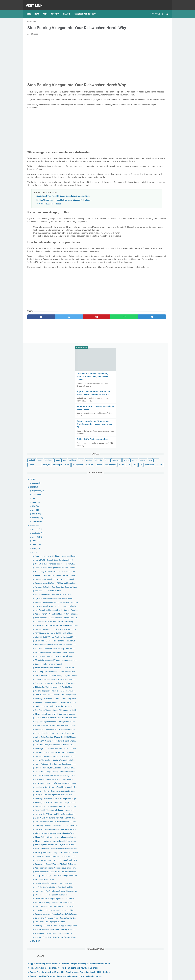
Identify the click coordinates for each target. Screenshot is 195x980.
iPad (156, 147)
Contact (92, 976)
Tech (155, 161)
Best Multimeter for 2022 (147, 794)
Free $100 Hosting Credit (87, 10)
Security (57, 10)
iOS (150, 147)
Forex (144, 142)
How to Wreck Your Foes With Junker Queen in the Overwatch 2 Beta (63, 221)
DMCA (110, 976)
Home (30, 10)
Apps (47, 10)
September (141, 191)
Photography (137, 156)
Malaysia (141, 151)
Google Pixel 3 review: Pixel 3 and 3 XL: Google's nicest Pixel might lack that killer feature (149, 937)
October (140, 230)
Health (68, 10)
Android (135, 133)
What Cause (141, 165)
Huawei (143, 147)
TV (133, 165)
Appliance (152, 133)
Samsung (148, 156)
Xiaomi (152, 165)
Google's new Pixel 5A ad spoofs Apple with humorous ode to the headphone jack (150, 948)
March (140, 214)
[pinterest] (74, 359)
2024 (136, 180)
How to (134, 147)
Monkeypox (152, 151)
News (38, 10)
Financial (135, 142)
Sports (148, 161)
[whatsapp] (93, 359)
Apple (143, 133)
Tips (161, 161)
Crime (150, 138)
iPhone (164, 147)
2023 (137, 187)
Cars (133, 138)
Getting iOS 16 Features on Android (148, 112)
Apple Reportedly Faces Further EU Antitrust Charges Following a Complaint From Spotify (148, 920)
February (141, 218)
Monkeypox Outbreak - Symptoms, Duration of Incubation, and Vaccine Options (148, 46)
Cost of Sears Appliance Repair (49, 228)
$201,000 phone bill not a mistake (151, 315)
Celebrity (142, 138)
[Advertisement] (74, 59)
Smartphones (137, 161)
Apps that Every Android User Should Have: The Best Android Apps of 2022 (149, 64)
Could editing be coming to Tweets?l (152, 435)
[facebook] (37, 359)
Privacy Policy (101, 976)
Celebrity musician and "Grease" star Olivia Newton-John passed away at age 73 (148, 97)
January (140, 183)
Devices (158, 138)
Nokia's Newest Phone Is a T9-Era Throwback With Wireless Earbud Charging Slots (148, 958)
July (139, 199)
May (139, 207)
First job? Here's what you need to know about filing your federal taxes (64, 225)
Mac (133, 151)
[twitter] (56, 359)
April (139, 210)
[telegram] (112, 359)
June (139, 203)
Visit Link (36, 3)
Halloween (153, 142)
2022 (138, 226)
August (140, 195)
